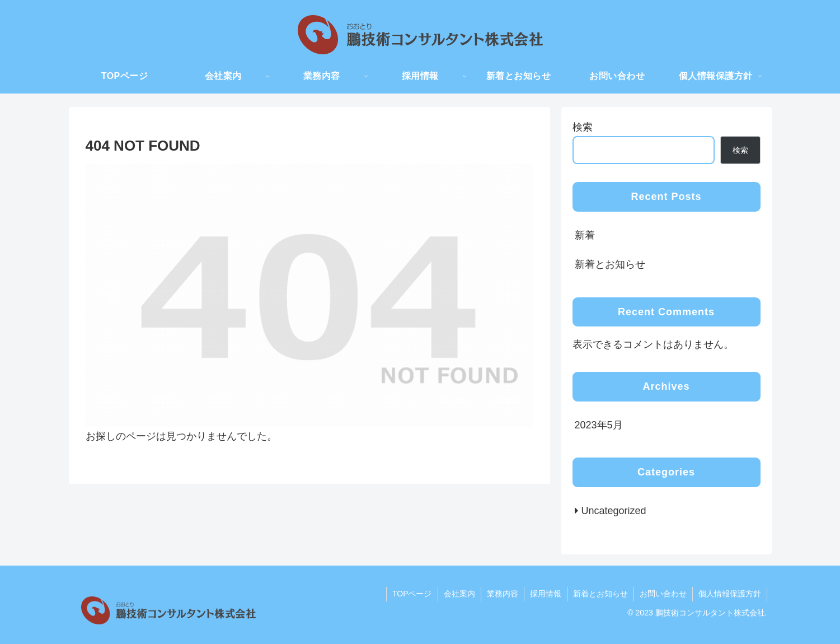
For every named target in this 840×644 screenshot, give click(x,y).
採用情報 (546, 594)
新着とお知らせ (610, 264)
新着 (585, 235)
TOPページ (412, 594)
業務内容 (503, 594)
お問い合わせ (663, 594)
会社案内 (459, 594)
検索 (583, 127)
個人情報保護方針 (730, 594)
